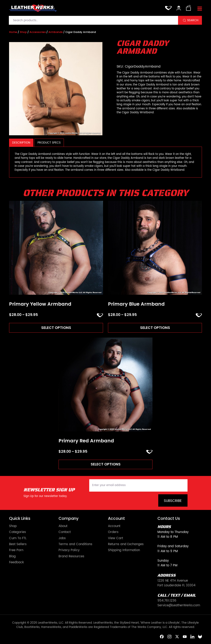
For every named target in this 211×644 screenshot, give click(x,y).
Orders (113, 532)
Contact (65, 532)
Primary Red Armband (86, 441)
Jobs (62, 538)
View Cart (115, 538)
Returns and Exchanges (126, 544)
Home (13, 32)
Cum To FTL (18, 538)
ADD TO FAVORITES (100, 315)
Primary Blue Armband (136, 304)
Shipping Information (124, 550)
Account (114, 526)
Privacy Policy (69, 550)
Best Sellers (18, 544)
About (63, 526)
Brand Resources (71, 556)
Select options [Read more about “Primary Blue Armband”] (155, 328)
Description (21, 143)
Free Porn (16, 550)
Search (193, 20)
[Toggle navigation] (200, 9)
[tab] (21, 143)
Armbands (56, 32)
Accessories (38, 32)
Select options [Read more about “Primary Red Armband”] (106, 464)
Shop (23, 32)
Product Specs (49, 143)
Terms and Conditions (75, 544)
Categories (18, 532)
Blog (12, 556)
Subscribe (173, 501)
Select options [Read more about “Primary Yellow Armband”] (56, 328)
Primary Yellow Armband (40, 304)
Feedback (16, 562)
